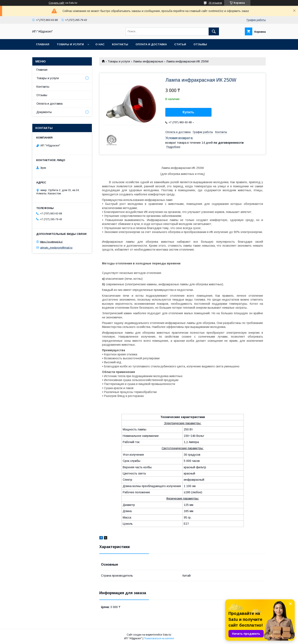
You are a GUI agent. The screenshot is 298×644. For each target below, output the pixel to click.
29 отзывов (215, 3)
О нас (100, 44)
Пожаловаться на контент (159, 638)
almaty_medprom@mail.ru (56, 248)
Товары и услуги (70, 44)
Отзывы (200, 44)
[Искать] (214, 31)
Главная (43, 44)
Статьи (180, 44)
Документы (44, 112)
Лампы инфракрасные (148, 61)
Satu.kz (167, 635)
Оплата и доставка (151, 44)
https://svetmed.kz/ (51, 242)
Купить (189, 112)
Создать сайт (56, 3)
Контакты (120, 44)
